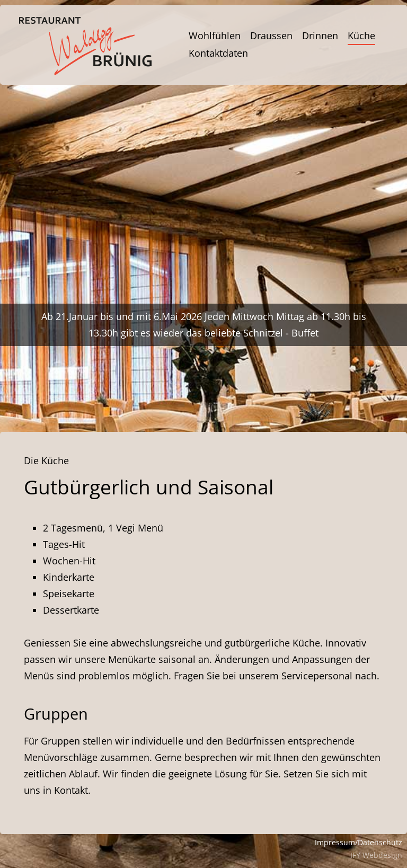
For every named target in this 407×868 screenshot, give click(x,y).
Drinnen (320, 36)
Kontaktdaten (218, 53)
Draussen (271, 36)
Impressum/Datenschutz (359, 842)
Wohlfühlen (215, 36)
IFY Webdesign (376, 855)
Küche (361, 36)
